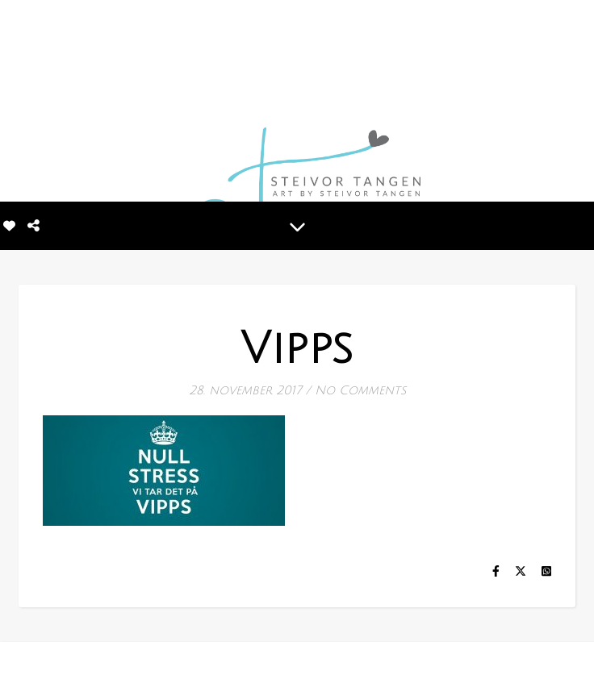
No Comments (360, 390)
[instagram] (48, 671)
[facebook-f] (24, 671)
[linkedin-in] (73, 671)
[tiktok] (97, 671)
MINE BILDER (269, 669)
